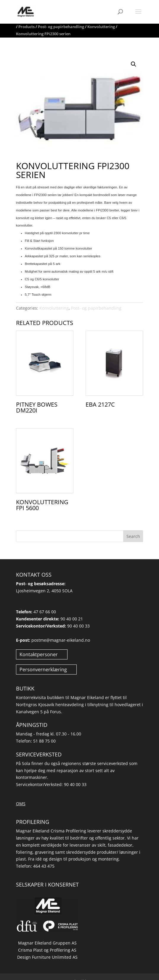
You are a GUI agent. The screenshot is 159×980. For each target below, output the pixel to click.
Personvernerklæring (43, 669)
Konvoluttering (54, 308)
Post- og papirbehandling (96, 308)
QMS (21, 804)
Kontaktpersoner (39, 654)
